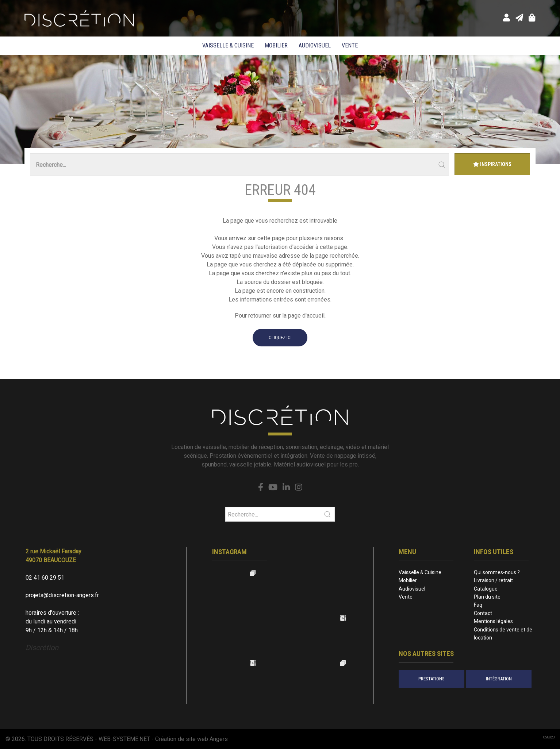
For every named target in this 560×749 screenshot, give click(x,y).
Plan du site (487, 597)
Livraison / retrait (493, 580)
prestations (431, 679)
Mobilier (276, 45)
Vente (350, 45)
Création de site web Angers (191, 739)
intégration (499, 679)
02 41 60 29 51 (45, 578)
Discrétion (42, 648)
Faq (478, 605)
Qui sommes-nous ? (497, 572)
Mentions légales (493, 621)
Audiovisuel (315, 45)
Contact (483, 613)
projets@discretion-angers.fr (62, 595)
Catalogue (486, 589)
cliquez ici (280, 337)
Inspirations (492, 164)
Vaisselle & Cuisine (228, 45)
